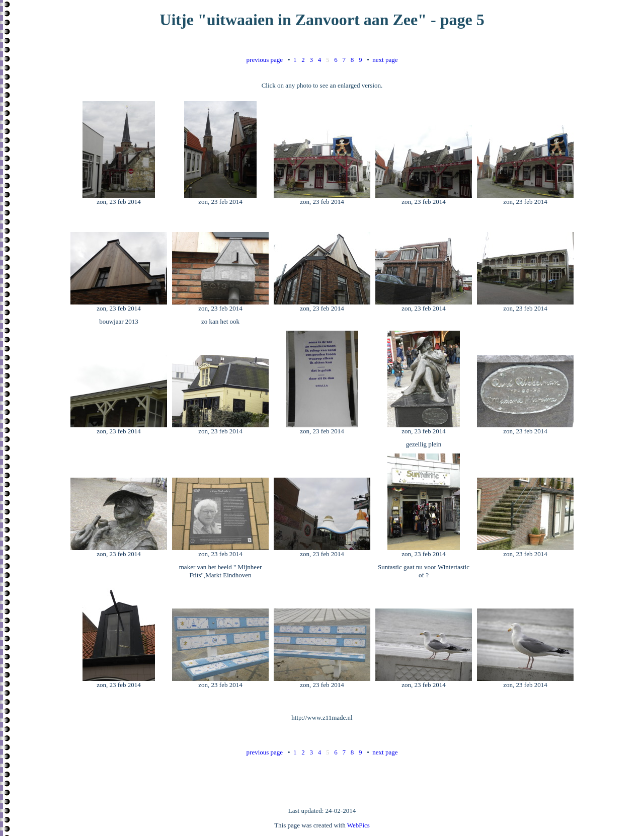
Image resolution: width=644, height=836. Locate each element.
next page (385, 60)
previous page (265, 60)
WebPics (358, 825)
